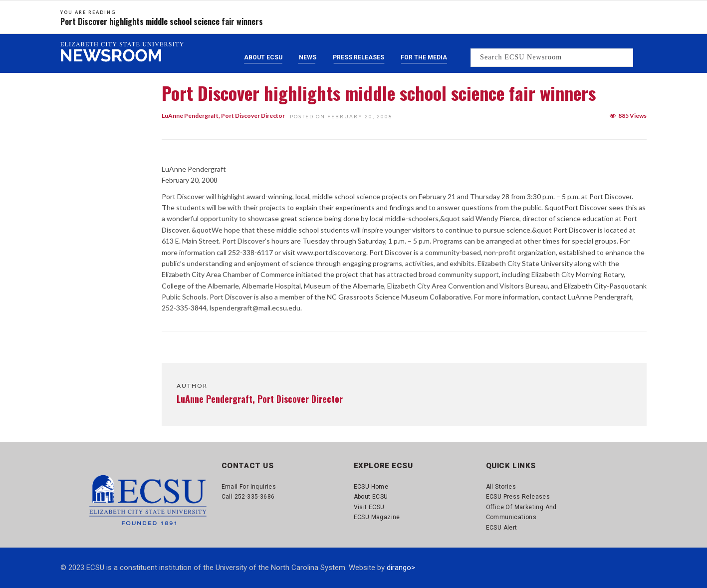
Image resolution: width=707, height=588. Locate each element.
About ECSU (263, 57)
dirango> (401, 568)
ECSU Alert (502, 528)
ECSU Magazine (377, 517)
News (308, 57)
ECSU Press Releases (518, 497)
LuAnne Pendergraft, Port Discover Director (223, 116)
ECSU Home (371, 487)
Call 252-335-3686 (248, 497)
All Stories (501, 487)
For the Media (424, 57)
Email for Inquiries (249, 487)
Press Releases (358, 57)
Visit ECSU (369, 507)
